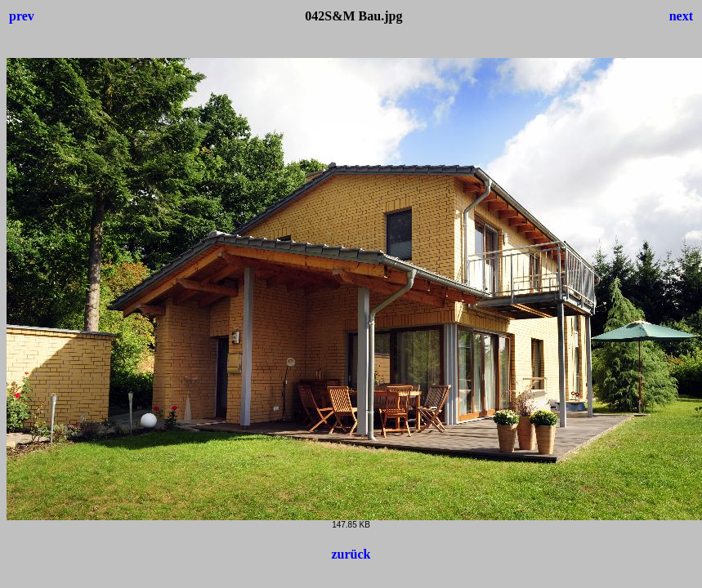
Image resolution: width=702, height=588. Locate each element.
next (681, 16)
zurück (351, 554)
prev (22, 16)
